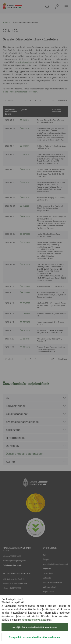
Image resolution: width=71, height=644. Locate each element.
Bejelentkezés (57, 7)
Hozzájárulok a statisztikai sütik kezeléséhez (35, 627)
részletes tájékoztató (34, 620)
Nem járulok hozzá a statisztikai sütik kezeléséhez (34, 637)
